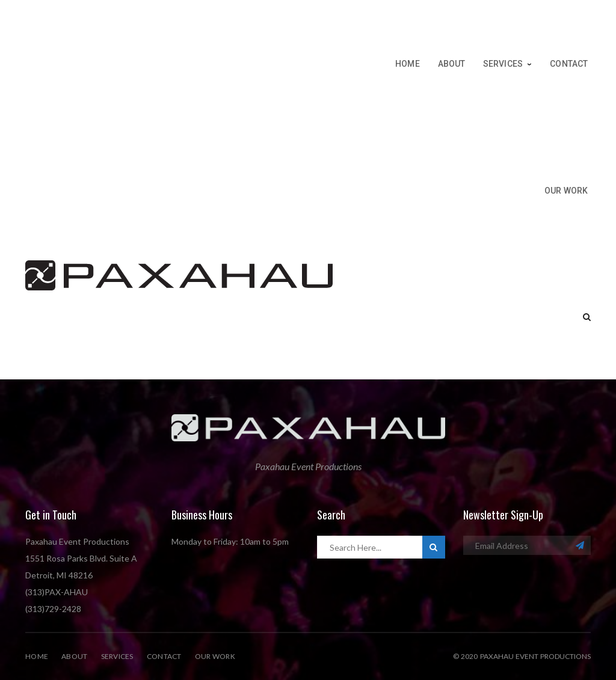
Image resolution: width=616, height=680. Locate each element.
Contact (164, 656)
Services (117, 656)
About (74, 656)
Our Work (215, 656)
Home (37, 656)
